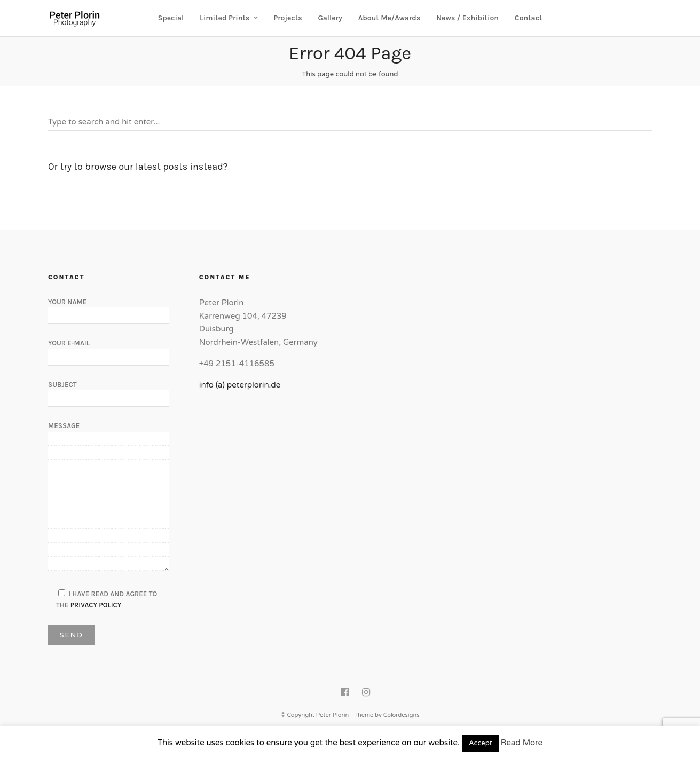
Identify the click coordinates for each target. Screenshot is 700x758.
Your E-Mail (108, 350)
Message (108, 497)
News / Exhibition (467, 18)
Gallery (330, 18)
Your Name (108, 309)
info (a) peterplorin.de (240, 385)
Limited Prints (225, 18)
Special (171, 18)
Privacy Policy (96, 605)
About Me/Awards (390, 18)
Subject (108, 391)
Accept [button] (481, 743)
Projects (288, 18)
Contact (529, 18)
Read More (522, 743)
